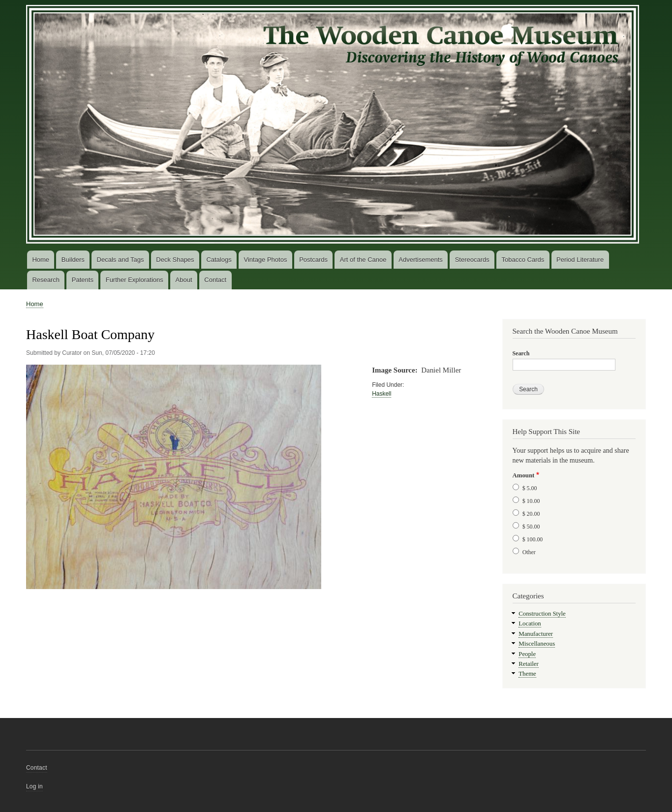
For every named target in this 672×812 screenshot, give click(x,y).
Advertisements (421, 260)
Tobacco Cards (523, 260)
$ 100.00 (533, 539)
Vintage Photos (265, 260)
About (184, 280)
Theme (527, 674)
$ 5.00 (530, 488)
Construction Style (542, 614)
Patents (83, 280)
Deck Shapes (175, 260)
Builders (73, 260)
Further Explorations (135, 280)
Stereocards (472, 260)
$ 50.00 (531, 527)
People (527, 654)
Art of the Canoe (363, 260)
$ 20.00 (531, 514)
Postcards (313, 260)
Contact (215, 280)
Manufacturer (536, 634)
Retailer (528, 664)
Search (521, 353)
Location (530, 624)
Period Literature (580, 260)
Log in (34, 786)
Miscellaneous (537, 644)
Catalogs (219, 260)
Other (529, 552)
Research (46, 280)
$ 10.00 (531, 501)
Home (41, 260)
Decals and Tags (121, 260)
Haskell (382, 394)
